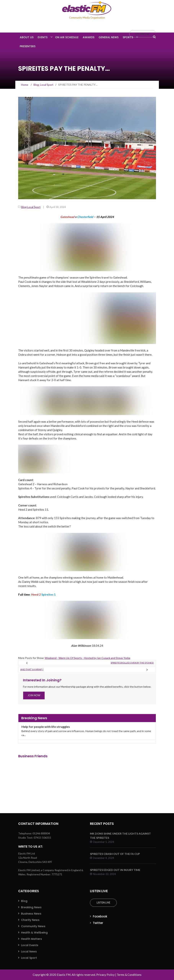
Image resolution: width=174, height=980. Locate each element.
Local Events (30, 945)
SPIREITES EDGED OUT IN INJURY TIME (115, 870)
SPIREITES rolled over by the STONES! (132, 663)
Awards (89, 37)
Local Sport (34, 207)
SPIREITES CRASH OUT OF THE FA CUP (115, 854)
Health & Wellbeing (34, 933)
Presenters (28, 46)
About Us (27, 37)
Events (43, 37)
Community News (33, 926)
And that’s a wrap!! (32, 669)
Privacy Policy (105, 975)
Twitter (98, 923)
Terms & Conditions (129, 975)
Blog (24, 207)
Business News (31, 914)
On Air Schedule (67, 37)
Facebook (100, 916)
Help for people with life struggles (46, 727)
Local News (29, 951)
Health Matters (31, 939)
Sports (128, 37)
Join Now (34, 695)
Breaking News (31, 907)
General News (109, 37)
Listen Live (103, 903)
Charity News (30, 920)
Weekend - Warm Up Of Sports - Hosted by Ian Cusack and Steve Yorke (88, 658)
